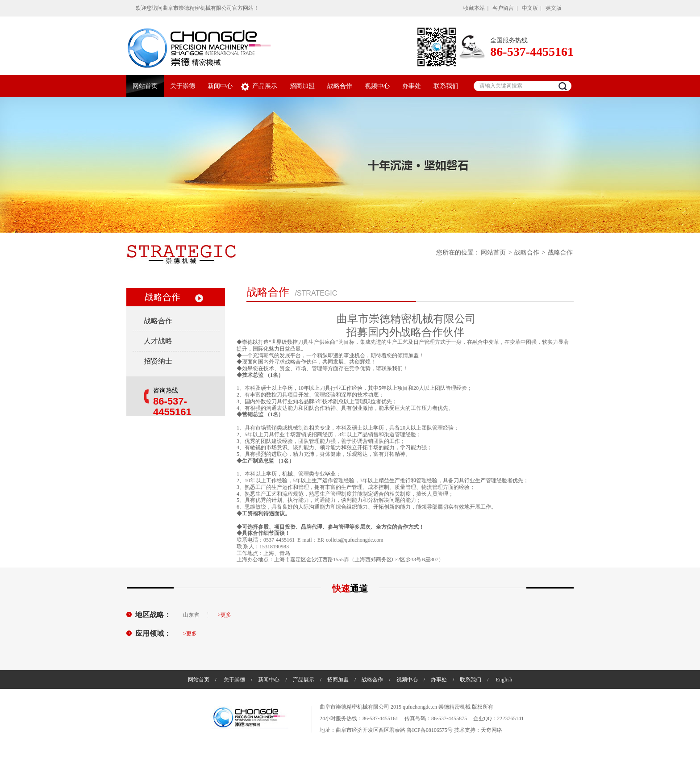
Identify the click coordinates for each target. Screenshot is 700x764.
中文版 (530, 8)
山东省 (191, 615)
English (504, 680)
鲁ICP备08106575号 (430, 730)
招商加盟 (302, 86)
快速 (350, 589)
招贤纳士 (158, 361)
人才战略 (158, 341)
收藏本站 (474, 8)
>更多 (225, 615)
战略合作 (340, 86)
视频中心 (377, 86)
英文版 (554, 8)
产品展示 (265, 86)
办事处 (412, 86)
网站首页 (145, 86)
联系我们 (446, 86)
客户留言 (503, 8)
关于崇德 (183, 86)
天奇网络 (492, 730)
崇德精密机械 (454, 707)
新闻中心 (220, 86)
